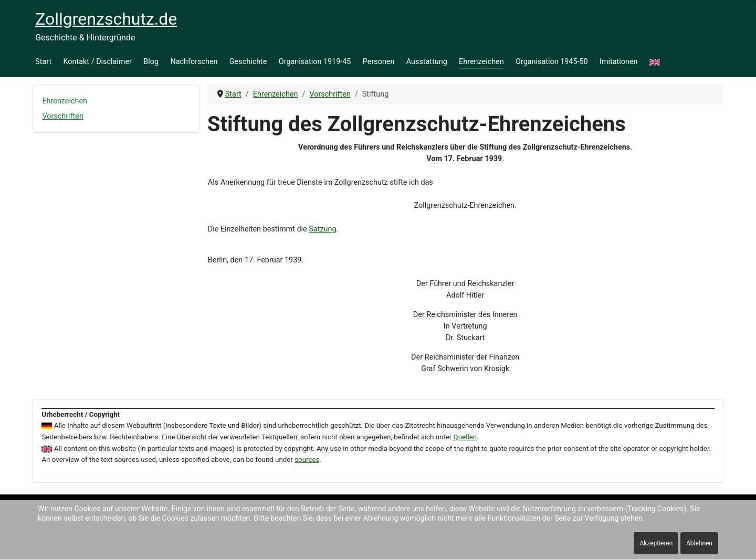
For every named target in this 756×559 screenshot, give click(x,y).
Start (43, 62)
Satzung (322, 229)
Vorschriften (62, 116)
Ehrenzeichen (481, 62)
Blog (151, 62)
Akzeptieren (656, 543)
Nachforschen (194, 62)
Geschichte (248, 62)
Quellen (465, 437)
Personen (379, 62)
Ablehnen (699, 543)
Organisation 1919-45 (315, 62)
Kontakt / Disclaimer (98, 62)
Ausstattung (427, 62)
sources (307, 460)
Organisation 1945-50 (552, 62)
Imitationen (619, 62)
